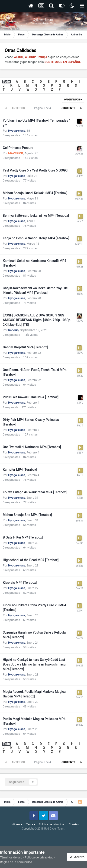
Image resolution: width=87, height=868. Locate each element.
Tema (31, 824)
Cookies (74, 824)
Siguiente (68, 108)
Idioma (17, 824)
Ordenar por (73, 100)
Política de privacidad (52, 824)
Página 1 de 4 (43, 108)
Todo (6, 82)
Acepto (77, 857)
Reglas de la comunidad (16, 862)
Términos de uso (11, 857)
